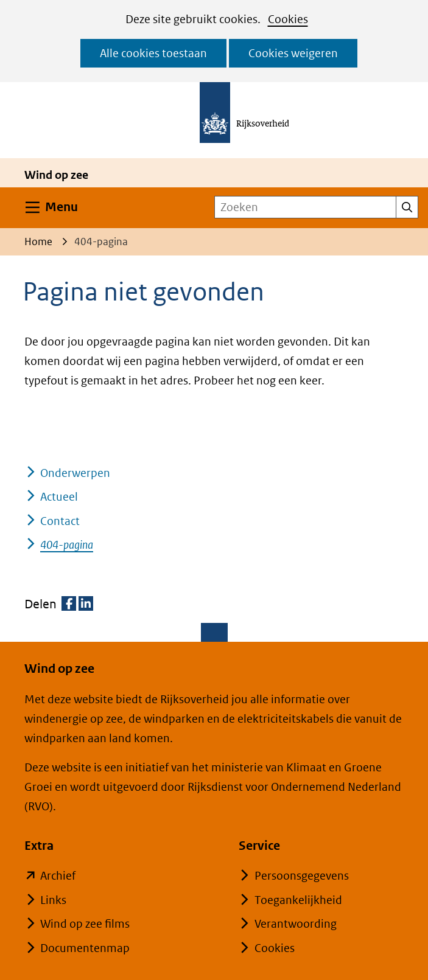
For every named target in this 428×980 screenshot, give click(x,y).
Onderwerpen (75, 473)
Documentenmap (85, 948)
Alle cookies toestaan (153, 53)
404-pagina (67, 545)
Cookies (288, 19)
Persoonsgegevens (302, 876)
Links (53, 900)
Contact (60, 521)
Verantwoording (296, 924)
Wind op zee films (85, 924)
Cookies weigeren (293, 53)
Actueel (59, 497)
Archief (58, 876)
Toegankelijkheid (298, 900)
